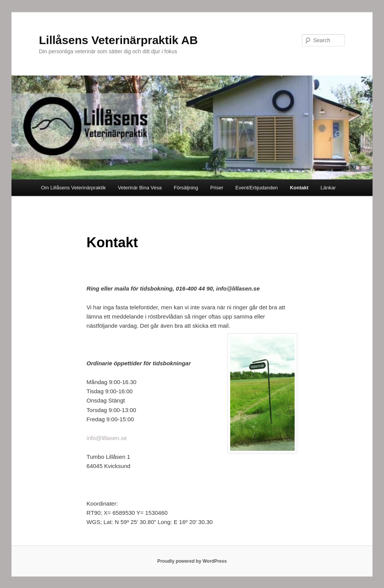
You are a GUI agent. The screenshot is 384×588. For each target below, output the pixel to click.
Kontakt (299, 188)
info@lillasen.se (107, 438)
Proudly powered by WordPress (192, 561)
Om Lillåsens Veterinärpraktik (73, 188)
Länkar (328, 188)
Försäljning (186, 188)
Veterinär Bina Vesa (140, 188)
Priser (217, 188)
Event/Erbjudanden (257, 188)
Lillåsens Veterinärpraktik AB (119, 40)
